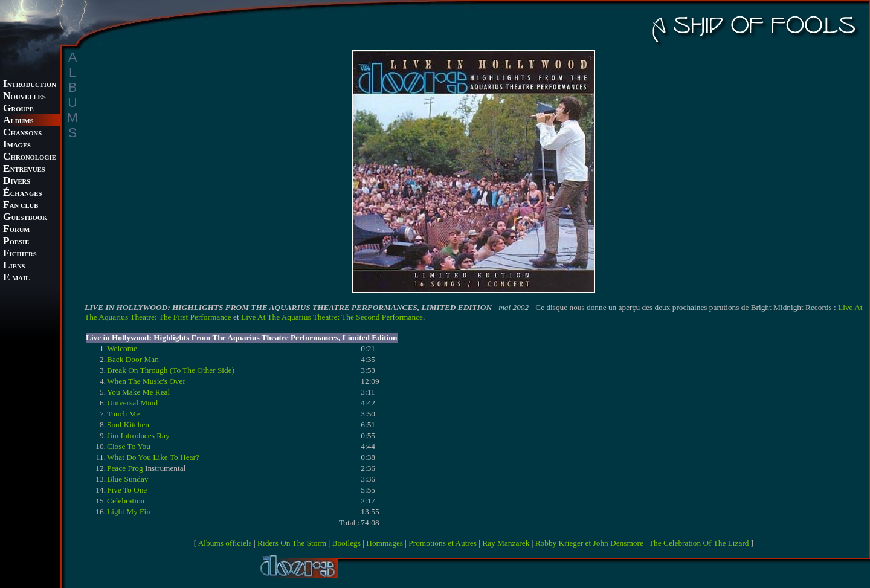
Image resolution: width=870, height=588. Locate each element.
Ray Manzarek (506, 543)
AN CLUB (21, 206)
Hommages (385, 543)
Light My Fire (130, 512)
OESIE (16, 242)
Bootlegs (346, 543)
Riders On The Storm (292, 543)
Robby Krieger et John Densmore (589, 543)
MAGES (17, 145)
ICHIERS (20, 254)
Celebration (126, 501)
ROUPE (18, 109)
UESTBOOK (25, 218)
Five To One (127, 490)
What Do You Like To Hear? (153, 457)
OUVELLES (24, 97)
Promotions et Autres (443, 543)
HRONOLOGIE (30, 157)
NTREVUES (24, 170)
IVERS (17, 182)
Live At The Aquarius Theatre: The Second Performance (332, 317)
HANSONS (22, 133)
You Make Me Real (138, 392)
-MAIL (16, 278)
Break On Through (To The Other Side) (171, 370)
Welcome (122, 348)
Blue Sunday (128, 479)
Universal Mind (132, 403)
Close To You (129, 446)
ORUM (16, 230)
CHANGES (22, 194)
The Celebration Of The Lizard (699, 543)
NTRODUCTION (30, 85)
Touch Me (123, 414)
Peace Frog (125, 468)
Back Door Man (133, 359)
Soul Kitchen (128, 425)
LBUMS (18, 121)
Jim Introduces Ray (138, 435)
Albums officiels (225, 543)
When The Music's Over (146, 381)
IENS (14, 266)
